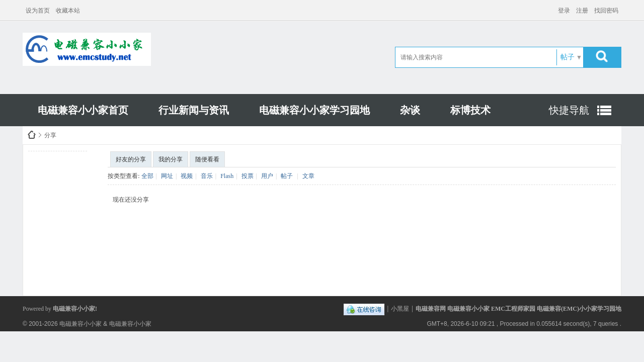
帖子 (568, 57)
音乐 (207, 176)
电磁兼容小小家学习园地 (314, 110)
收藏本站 (68, 11)
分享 (50, 135)
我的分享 (171, 159)
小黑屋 (400, 309)
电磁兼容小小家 (80, 324)
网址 (167, 176)
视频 (187, 176)
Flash (227, 176)
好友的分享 (131, 159)
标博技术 (470, 110)
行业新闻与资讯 (194, 110)
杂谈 (410, 110)
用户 (267, 176)
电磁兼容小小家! (75, 309)
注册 (582, 11)
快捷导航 (569, 110)
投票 (248, 176)
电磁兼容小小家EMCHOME (32, 135)
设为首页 (38, 11)
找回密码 (606, 11)
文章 (308, 176)
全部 (147, 176)
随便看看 (207, 159)
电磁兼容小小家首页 (83, 110)
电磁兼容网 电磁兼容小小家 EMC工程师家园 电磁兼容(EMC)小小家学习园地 (518, 309)
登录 (564, 11)
